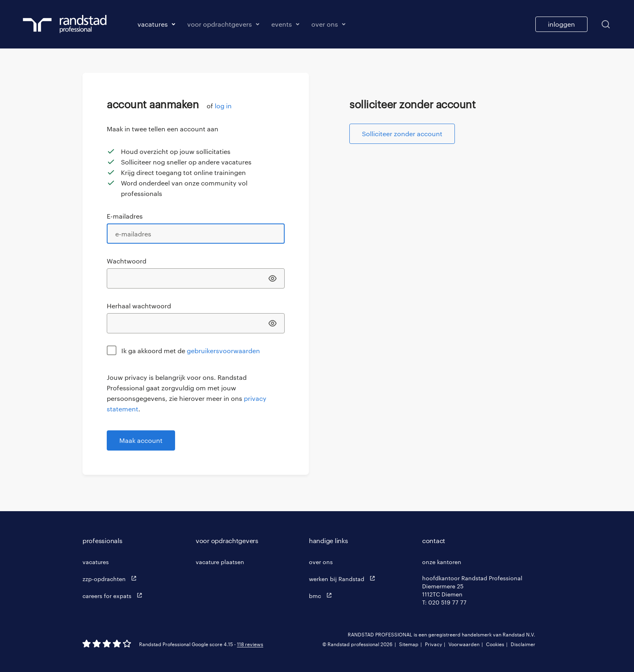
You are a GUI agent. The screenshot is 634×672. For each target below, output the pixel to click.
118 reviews (250, 644)
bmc (322, 595)
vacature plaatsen (220, 562)
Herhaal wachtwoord (139, 306)
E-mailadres (125, 216)
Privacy (433, 644)
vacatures (96, 562)
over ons (321, 562)
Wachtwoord (127, 261)
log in (223, 106)
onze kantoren (442, 562)
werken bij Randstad (344, 578)
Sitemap (409, 644)
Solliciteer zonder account (402, 134)
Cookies (495, 644)
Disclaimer (523, 644)
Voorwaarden (464, 644)
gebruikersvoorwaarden (223, 351)
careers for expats (114, 595)
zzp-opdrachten (111, 578)
